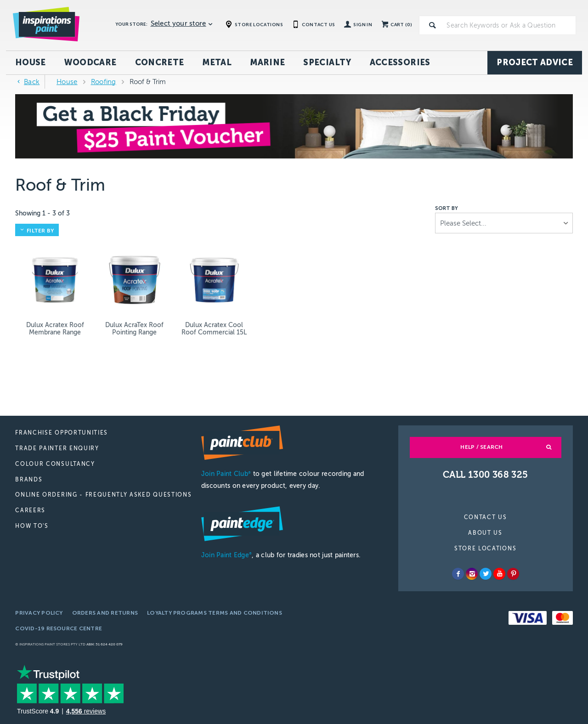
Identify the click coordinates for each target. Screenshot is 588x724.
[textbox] (509, 25)
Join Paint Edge (226, 555)
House (31, 62)
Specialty (327, 62)
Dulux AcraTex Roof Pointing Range (134, 329)
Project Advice (535, 62)
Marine (267, 62)
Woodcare (90, 62)
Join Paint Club (226, 474)
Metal (217, 62)
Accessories (400, 62)
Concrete (160, 62)
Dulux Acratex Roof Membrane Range (55, 329)
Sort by (447, 209)
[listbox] (504, 223)
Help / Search (481, 447)
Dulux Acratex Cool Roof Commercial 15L (214, 329)
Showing (42, 213)
